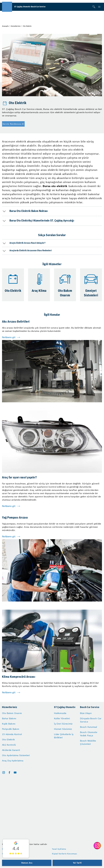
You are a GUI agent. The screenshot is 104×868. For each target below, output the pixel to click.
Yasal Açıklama (59, 849)
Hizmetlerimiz (16, 26)
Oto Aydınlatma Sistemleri (16, 755)
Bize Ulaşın (86, 713)
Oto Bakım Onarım (12, 713)
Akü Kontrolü (9, 745)
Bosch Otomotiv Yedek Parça (89, 734)
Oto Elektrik (8, 739)
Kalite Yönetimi (62, 718)
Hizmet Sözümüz (63, 729)
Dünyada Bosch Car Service (91, 720)
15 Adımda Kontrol (12, 734)
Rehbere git (9, 337)
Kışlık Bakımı (9, 724)
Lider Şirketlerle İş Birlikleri (64, 736)
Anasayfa (5, 26)
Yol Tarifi (77, 863)
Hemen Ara (27, 863)
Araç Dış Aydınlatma (13, 761)
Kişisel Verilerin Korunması (65, 854)
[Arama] (94, 7)
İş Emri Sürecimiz (63, 724)
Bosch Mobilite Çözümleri (88, 742)
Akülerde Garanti (11, 750)
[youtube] (15, 773)
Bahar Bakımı (9, 718)
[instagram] (4, 773)
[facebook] (9, 773)
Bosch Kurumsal (89, 727)
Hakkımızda (60, 713)
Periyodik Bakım (11, 729)
